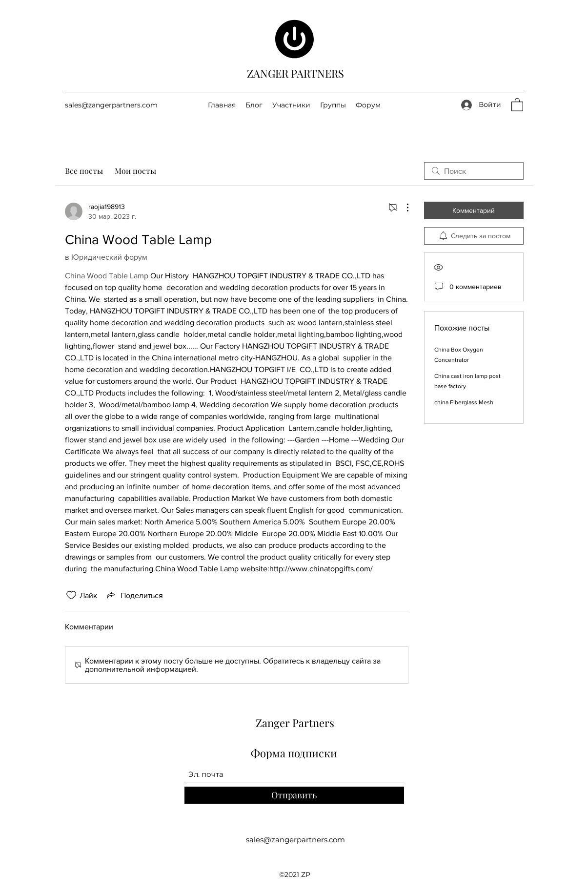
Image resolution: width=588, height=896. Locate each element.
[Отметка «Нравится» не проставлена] (71, 595)
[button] (517, 104)
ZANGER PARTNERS (295, 73)
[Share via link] (134, 595)
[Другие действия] (403, 208)
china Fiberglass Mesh (464, 402)
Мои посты (135, 171)
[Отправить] (294, 795)
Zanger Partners (295, 723)
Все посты (84, 171)
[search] (474, 171)
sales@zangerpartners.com (111, 105)
